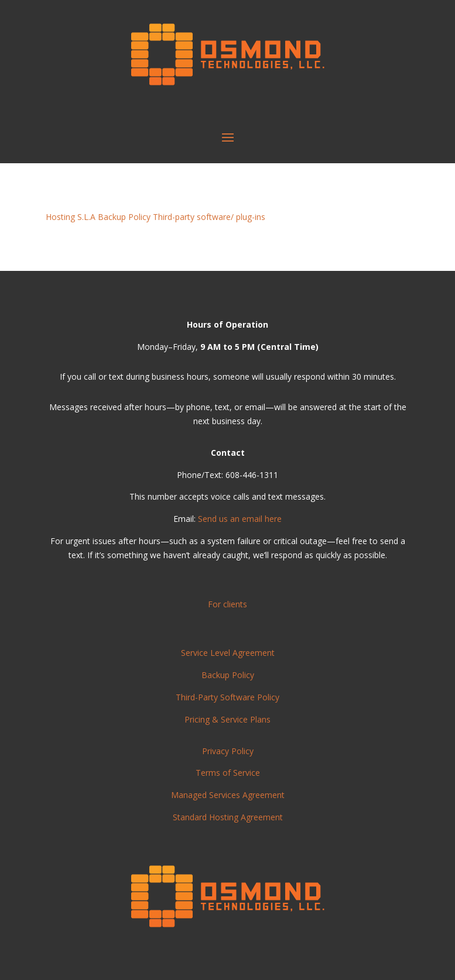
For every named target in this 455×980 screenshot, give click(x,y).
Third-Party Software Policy (227, 697)
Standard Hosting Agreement (228, 817)
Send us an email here (240, 519)
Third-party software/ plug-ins (209, 217)
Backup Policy (124, 217)
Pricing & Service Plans (227, 719)
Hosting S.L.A (71, 217)
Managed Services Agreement (228, 795)
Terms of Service (228, 773)
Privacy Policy (228, 751)
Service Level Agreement (228, 653)
